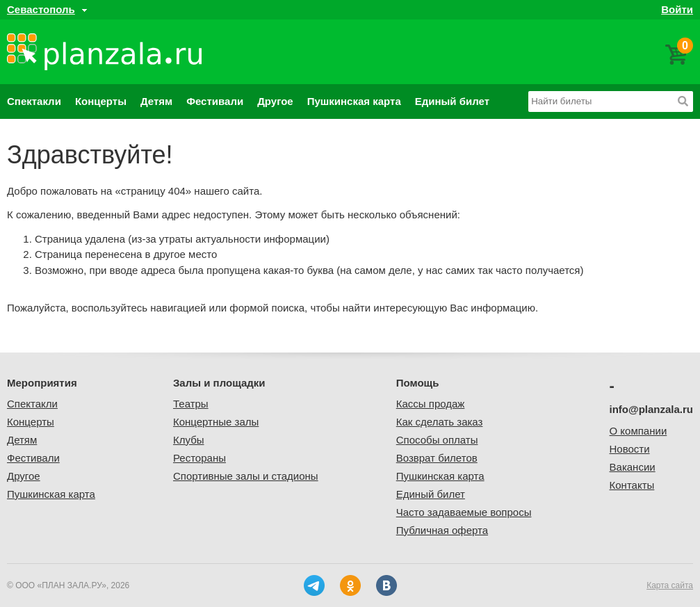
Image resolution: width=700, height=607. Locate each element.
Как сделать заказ (440, 422)
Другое (275, 101)
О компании (638, 431)
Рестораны (200, 458)
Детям (156, 101)
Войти (677, 9)
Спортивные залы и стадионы (246, 476)
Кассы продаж (431, 404)
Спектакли (34, 101)
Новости (630, 449)
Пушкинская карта (354, 101)
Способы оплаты (437, 440)
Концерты (101, 101)
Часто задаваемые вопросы (464, 512)
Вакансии (633, 467)
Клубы (189, 440)
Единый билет (452, 101)
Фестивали (215, 101)
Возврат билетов (437, 458)
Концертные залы (216, 422)
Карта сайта (670, 585)
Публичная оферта (442, 530)
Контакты (632, 485)
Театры (191, 404)
